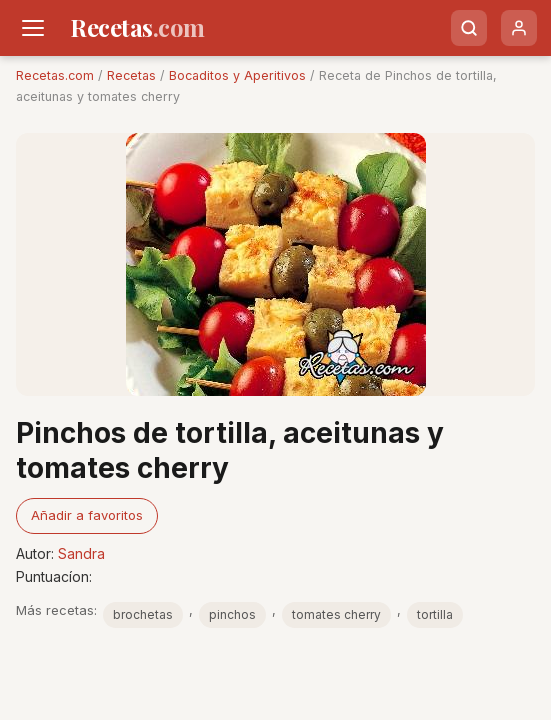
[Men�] (33, 28)
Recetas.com (55, 75)
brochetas (143, 614)
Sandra (81, 553)
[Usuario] (519, 28)
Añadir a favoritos (87, 515)
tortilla (435, 614)
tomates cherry (336, 614)
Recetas (131, 75)
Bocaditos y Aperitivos (237, 75)
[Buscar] (469, 28)
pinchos (232, 614)
